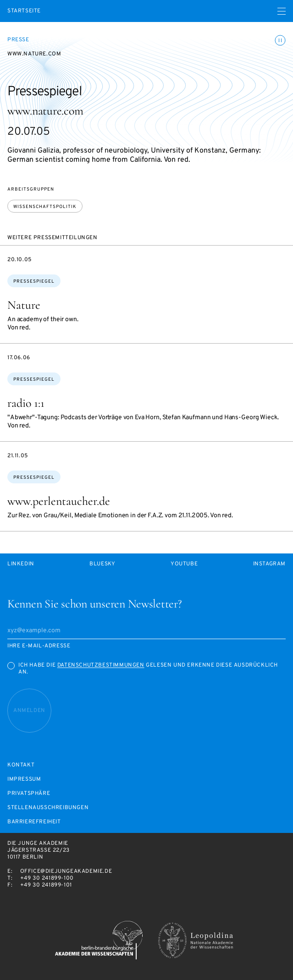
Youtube (184, 564)
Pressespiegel (34, 282)
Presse (18, 40)
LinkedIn (21, 564)
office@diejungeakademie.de (66, 871)
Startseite (24, 11)
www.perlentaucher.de (59, 501)
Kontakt (21, 765)
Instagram (269, 564)
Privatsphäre (29, 794)
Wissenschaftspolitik (45, 207)
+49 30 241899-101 (46, 885)
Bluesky (102, 564)
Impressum (24, 780)
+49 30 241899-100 (47, 878)
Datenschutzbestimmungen (101, 665)
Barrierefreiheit (34, 822)
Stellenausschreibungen (48, 808)
